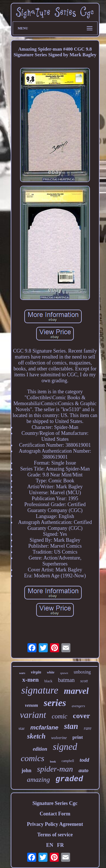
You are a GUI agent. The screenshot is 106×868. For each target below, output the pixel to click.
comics (32, 758)
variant (33, 715)
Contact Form (55, 814)
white (51, 672)
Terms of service (55, 835)
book (53, 762)
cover (82, 716)
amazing (38, 780)
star (22, 728)
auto (84, 770)
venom (31, 705)
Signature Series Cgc (55, 803)
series (55, 703)
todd (85, 760)
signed (65, 747)
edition (40, 749)
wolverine (59, 738)
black (48, 681)
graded (69, 779)
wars (22, 673)
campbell (68, 761)
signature (40, 690)
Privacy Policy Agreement (55, 824)
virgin (36, 672)
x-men (30, 680)
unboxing (82, 672)
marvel (76, 691)
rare (87, 728)
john (26, 770)
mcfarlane (44, 727)
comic (60, 716)
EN (50, 845)
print (78, 737)
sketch (36, 736)
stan (71, 726)
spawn (64, 673)
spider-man (55, 769)
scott (84, 681)
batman (66, 680)
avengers (78, 706)
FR (60, 845)
